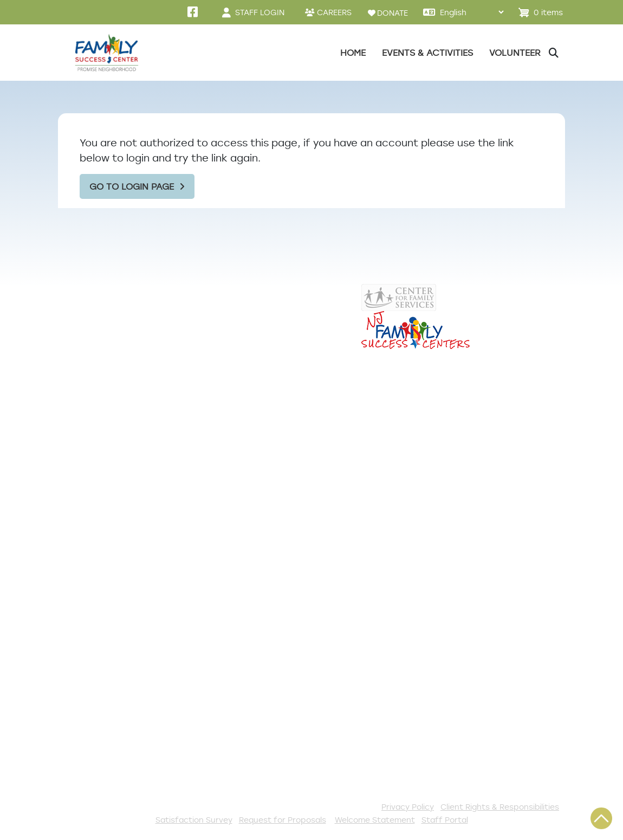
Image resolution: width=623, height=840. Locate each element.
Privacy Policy (408, 807)
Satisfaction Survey (194, 820)
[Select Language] (472, 12)
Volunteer (515, 53)
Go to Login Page (132, 186)
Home (353, 53)
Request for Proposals (283, 820)
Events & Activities (427, 53)
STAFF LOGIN (260, 12)
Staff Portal (445, 820)
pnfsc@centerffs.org (112, 442)
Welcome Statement (375, 820)
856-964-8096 (130, 403)
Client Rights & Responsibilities (500, 807)
